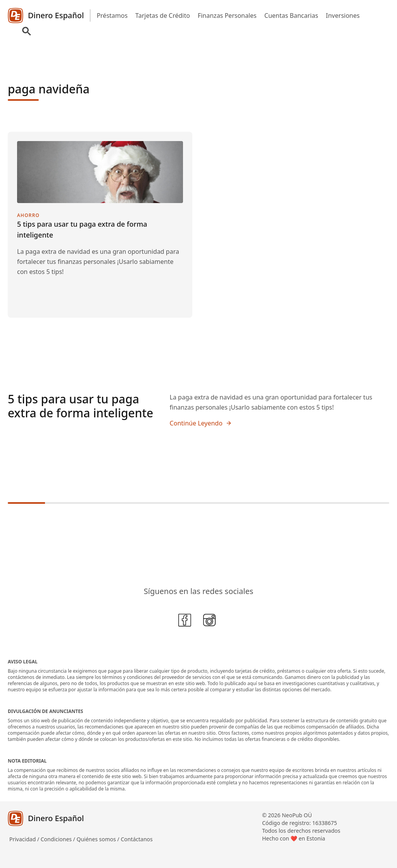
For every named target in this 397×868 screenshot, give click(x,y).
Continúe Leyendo (201, 423)
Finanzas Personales (227, 15)
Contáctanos (136, 839)
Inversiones (343, 15)
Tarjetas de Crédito (163, 15)
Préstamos (112, 15)
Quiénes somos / (98, 839)
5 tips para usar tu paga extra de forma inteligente (80, 406)
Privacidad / (25, 839)
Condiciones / (59, 839)
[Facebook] (186, 622)
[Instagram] (211, 622)
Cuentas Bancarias (291, 15)
